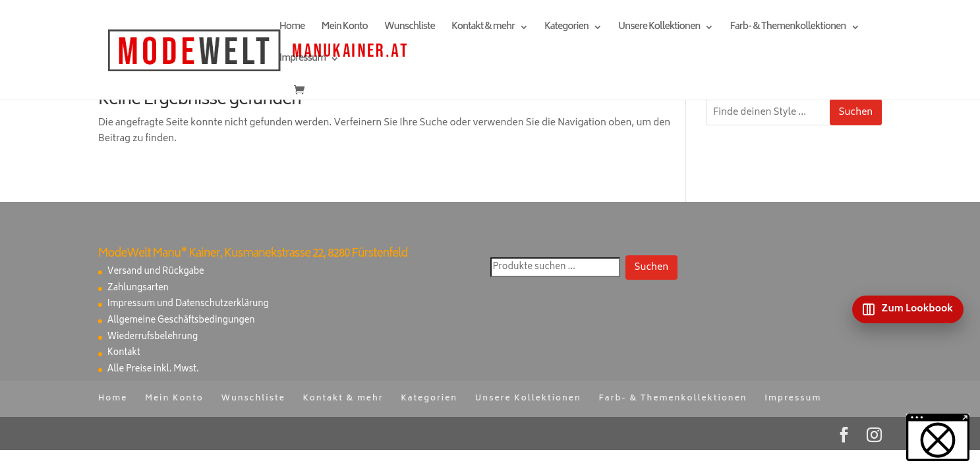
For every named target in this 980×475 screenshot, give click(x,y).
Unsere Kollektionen (659, 29)
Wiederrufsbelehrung (153, 337)
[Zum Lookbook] (908, 309)
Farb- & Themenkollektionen (788, 29)
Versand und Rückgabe (156, 272)
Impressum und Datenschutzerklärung (188, 304)
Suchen (856, 112)
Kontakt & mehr (483, 29)
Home (292, 29)
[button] (938, 437)
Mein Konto (344, 29)
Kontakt (124, 353)
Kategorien (566, 29)
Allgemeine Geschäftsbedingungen (181, 321)
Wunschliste (410, 29)
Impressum (303, 60)
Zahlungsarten (138, 289)
